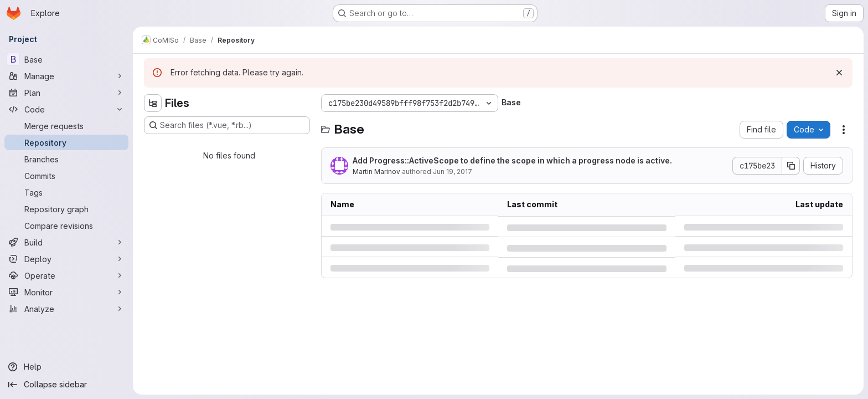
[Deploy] (66, 259)
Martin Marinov (376, 172)
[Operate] (66, 275)
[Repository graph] (66, 209)
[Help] (66, 367)
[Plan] (66, 93)
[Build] (66, 242)
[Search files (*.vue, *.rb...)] (227, 125)
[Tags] (66, 192)
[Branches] (66, 159)
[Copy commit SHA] (791, 166)
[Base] (66, 59)
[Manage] (66, 76)
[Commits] (66, 176)
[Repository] (66, 142)
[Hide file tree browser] (153, 103)
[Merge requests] (66, 126)
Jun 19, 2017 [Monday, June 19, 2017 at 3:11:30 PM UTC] (453, 172)
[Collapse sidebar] (66, 385)
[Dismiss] (839, 73)
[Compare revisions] (66, 226)
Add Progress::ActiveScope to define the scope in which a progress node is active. (512, 160)
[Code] (66, 109)
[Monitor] (66, 292)
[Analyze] (66, 309)
